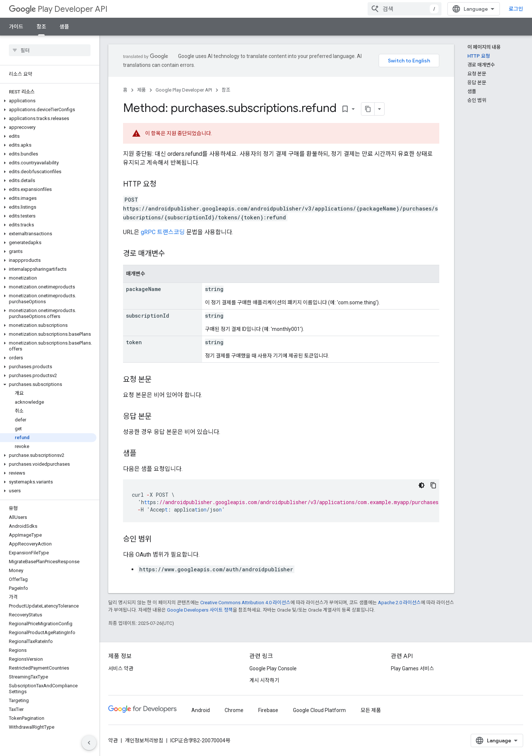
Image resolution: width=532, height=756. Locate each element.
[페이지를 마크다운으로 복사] (368, 109)
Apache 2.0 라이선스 (399, 603)
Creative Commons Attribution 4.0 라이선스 (245, 603)
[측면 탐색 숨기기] (89, 743)
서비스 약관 (121, 668)
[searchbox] (50, 50)
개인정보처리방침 (144, 740)
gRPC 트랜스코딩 (163, 232)
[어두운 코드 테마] (422, 485)
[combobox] (405, 9)
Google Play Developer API (184, 90)
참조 (226, 90)
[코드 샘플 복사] (433, 485)
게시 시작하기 (264, 680)
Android (201, 710)
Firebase (268, 710)
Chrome (234, 710)
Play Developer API (58, 9)
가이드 (16, 27)
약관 (113, 740)
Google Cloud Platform (319, 710)
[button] (48, 101)
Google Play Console (273, 668)
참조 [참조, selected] (41, 27)
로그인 (516, 9)
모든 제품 (371, 710)
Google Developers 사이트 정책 (200, 610)
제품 (141, 90)
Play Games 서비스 (412, 668)
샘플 (64, 27)
